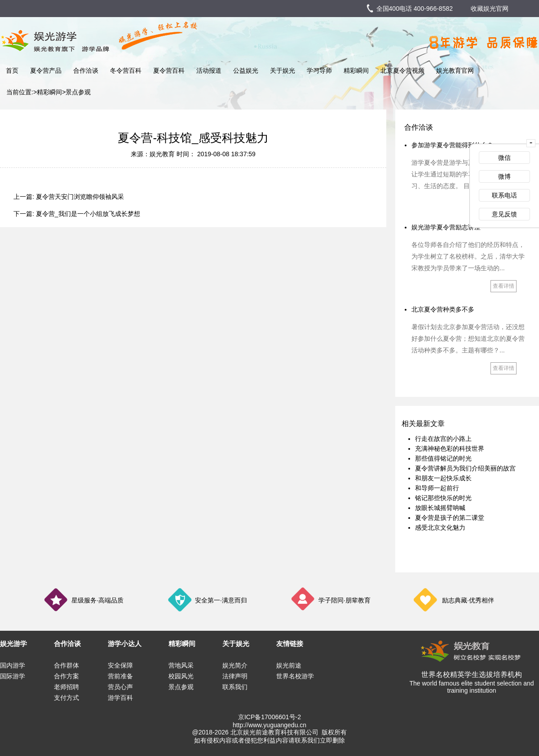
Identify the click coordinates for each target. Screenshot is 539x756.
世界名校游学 (295, 676)
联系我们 (235, 687)
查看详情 (504, 286)
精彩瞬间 (356, 70)
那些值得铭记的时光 (443, 458)
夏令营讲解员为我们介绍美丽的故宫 (465, 468)
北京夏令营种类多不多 (443, 309)
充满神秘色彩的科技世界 (450, 448)
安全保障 (120, 665)
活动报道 (209, 70)
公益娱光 (246, 70)
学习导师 (319, 70)
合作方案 (66, 676)
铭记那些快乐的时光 (443, 498)
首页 (12, 70)
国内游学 (13, 665)
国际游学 (13, 676)
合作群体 (66, 665)
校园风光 (181, 676)
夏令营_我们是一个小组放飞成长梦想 (88, 214)
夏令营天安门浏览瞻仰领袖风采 (80, 197)
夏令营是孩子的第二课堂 (450, 518)
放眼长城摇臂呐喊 (440, 508)
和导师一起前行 (437, 488)
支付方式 (66, 698)
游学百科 (120, 698)
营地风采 (181, 665)
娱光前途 (289, 665)
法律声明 (235, 676)
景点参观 (78, 92)
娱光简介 (235, 665)
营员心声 (120, 687)
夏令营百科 (169, 70)
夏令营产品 (46, 70)
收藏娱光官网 (490, 9)
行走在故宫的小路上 (443, 439)
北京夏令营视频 (402, 70)
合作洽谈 (86, 70)
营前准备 (120, 676)
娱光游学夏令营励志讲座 (446, 227)
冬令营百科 (126, 70)
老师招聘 (66, 687)
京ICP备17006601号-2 (269, 717)
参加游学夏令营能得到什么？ (452, 145)
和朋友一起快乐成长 (443, 478)
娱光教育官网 (455, 70)
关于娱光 (283, 70)
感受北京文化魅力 (440, 527)
